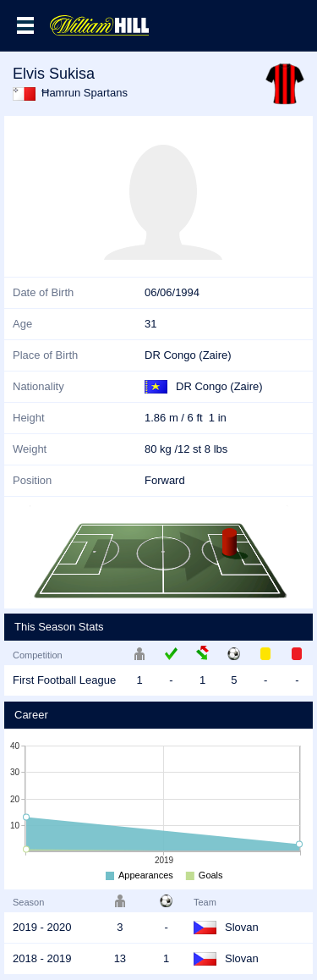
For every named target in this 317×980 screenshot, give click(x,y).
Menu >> (25, 25)
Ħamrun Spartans (85, 93)
